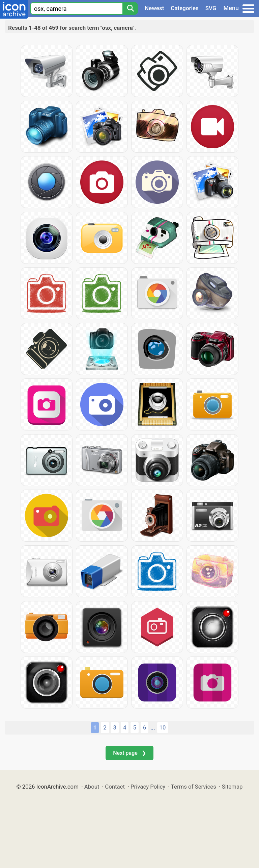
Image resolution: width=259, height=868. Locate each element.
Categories (185, 8)
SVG (211, 8)
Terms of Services (194, 787)
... (153, 728)
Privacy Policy (148, 787)
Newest (154, 8)
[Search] (130, 8)
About (92, 787)
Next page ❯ (129, 753)
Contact (115, 787)
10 (163, 727)
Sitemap (232, 787)
